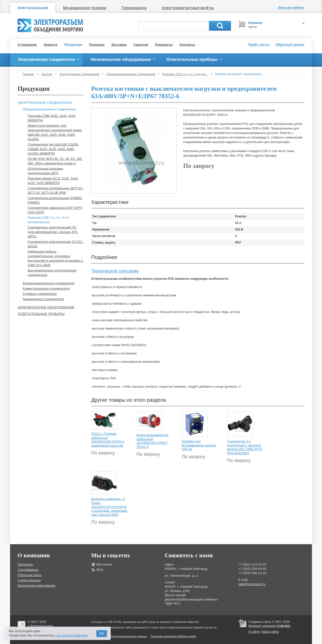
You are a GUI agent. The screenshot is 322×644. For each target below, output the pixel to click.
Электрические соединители (79, 74)
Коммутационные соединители (46, 288)
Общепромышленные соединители (131, 74)
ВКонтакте (105, 564)
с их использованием (71, 635)
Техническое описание (115, 271)
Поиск (220, 26)
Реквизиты (164, 45)
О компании (27, 45)
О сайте (254, 632)
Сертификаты (28, 570)
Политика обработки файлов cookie (173, 636)
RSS (100, 570)
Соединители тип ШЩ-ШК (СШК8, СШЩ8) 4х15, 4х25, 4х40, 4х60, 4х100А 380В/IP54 (53, 149)
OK (102, 633)
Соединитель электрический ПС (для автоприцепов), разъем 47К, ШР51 (53, 232)
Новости (51, 45)
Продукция (73, 45)
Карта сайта (270, 632)
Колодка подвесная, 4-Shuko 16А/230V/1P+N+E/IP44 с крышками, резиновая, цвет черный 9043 (110, 507)
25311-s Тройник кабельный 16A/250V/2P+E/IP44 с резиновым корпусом (108, 440)
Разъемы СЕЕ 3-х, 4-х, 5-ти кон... (185, 74)
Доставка (119, 45)
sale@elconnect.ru (252, 584)
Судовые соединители (40, 294)
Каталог (47, 74)
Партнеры (25, 564)
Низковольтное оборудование (46, 307)
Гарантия (141, 45)
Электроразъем (33, 8)
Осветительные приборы (41, 314)
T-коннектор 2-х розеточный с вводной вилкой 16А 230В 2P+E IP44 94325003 (245, 447)
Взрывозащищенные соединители (49, 283)
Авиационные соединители (43, 299)
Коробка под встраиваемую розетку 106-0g (199, 445)
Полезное (97, 45)
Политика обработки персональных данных (119, 636)
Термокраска (134, 8)
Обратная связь (30, 575)
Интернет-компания (270, 626)
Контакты (187, 45)
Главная (28, 74)
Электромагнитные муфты (188, 8)
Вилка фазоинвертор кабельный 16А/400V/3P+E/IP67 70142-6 (153, 441)
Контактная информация (36, 586)
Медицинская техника (85, 8)
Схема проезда (29, 580)
